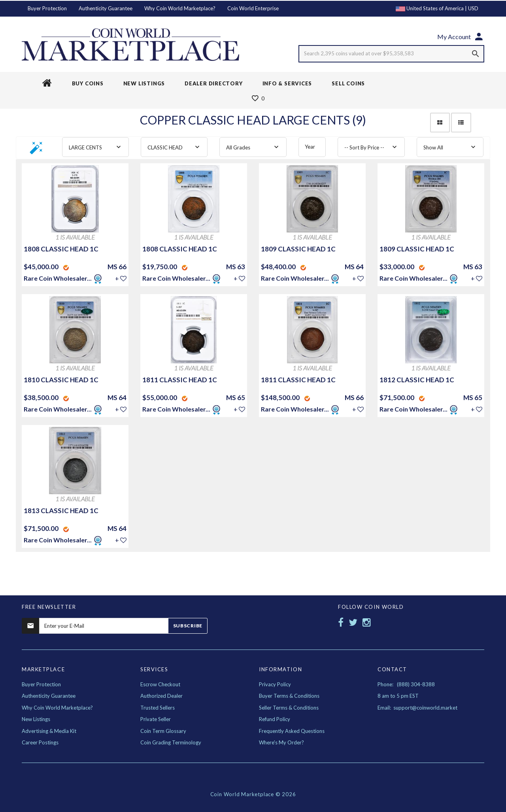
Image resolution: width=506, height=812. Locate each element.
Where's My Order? (281, 742)
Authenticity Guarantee (106, 8)
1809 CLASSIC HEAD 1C (298, 249)
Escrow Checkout (160, 684)
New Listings (36, 719)
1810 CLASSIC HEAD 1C (61, 380)
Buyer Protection (47, 8)
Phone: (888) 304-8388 (406, 684)
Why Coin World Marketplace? (180, 8)
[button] (36, 150)
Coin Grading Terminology (171, 742)
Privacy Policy (275, 684)
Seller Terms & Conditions (289, 708)
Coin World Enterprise (253, 8)
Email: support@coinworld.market (417, 708)
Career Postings (40, 742)
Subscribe (188, 626)
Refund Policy (275, 719)
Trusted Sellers (158, 708)
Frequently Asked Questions (292, 731)
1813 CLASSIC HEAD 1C (61, 511)
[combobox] (95, 147)
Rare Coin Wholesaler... (58, 278)
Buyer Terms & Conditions (289, 696)
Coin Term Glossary (163, 731)
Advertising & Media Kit (49, 731)
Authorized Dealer (161, 696)
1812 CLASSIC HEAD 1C (417, 380)
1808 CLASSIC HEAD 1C (61, 249)
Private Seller (156, 719)
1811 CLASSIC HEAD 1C (180, 380)
